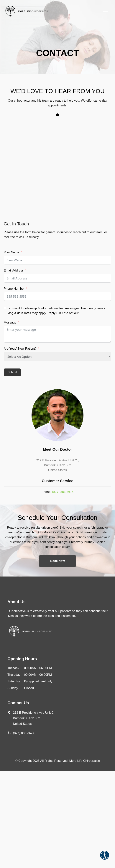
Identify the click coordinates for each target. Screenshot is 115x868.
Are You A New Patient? (20, 349)
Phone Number (14, 289)
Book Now (57, 561)
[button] (105, 858)
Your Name (11, 252)
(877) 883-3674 (63, 492)
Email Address (14, 270)
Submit (12, 372)
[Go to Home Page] (27, 11)
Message (10, 322)
